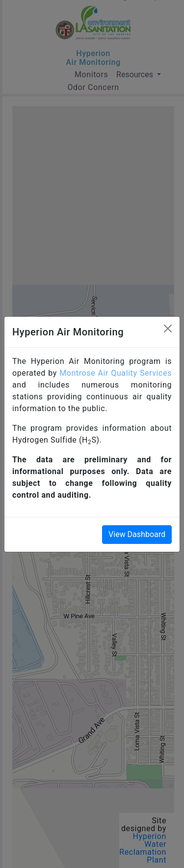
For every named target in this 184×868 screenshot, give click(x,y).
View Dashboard (137, 534)
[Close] (168, 329)
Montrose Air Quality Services (116, 373)
